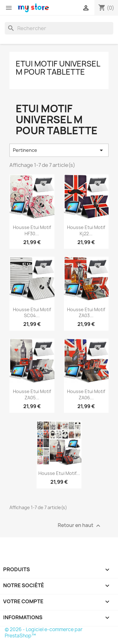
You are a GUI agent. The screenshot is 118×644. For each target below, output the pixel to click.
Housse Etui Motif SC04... (32, 313)
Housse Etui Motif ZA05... (32, 394)
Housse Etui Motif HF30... (32, 230)
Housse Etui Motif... (59, 473)
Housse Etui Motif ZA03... (86, 313)
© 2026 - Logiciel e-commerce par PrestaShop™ (44, 633)
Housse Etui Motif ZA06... (86, 394)
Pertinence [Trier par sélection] (59, 150)
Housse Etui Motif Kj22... (86, 230)
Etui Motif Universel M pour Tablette (58, 68)
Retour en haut (80, 526)
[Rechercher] (59, 28)
